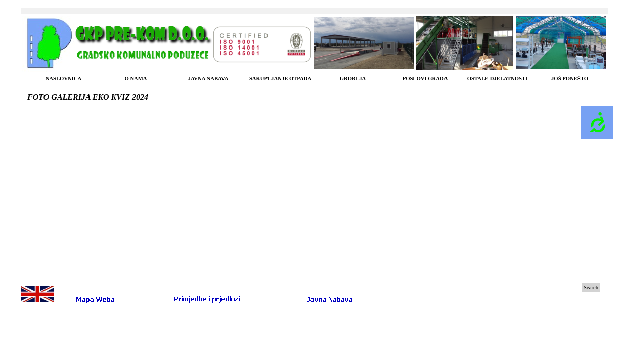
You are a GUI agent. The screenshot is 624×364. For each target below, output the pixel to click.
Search (591, 287)
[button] (207, 299)
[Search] (551, 287)
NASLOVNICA (64, 79)
